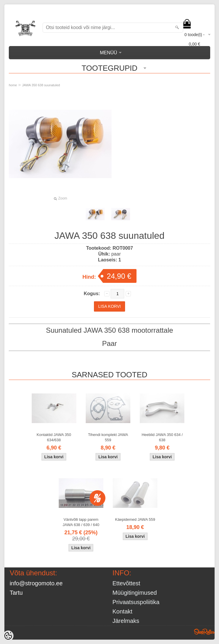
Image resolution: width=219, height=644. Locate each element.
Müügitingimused (135, 593)
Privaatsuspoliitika (136, 602)
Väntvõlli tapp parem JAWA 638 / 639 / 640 (81, 522)
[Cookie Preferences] (8, 636)
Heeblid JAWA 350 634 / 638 (162, 437)
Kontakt (122, 611)
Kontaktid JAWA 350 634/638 (54, 437)
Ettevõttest (126, 583)
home (13, 85)
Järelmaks (126, 621)
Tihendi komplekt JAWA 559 (108, 437)
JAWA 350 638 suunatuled (41, 85)
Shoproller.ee (204, 632)
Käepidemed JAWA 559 (135, 519)
